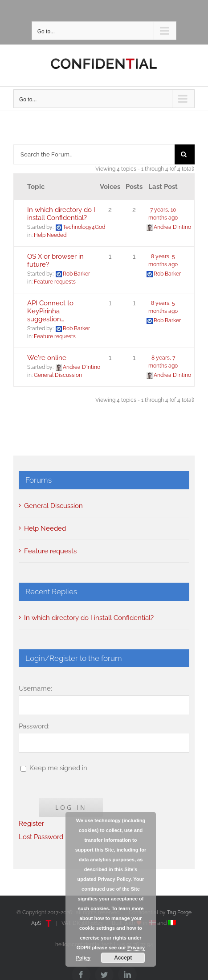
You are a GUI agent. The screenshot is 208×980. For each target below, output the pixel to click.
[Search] (185, 154)
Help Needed (50, 235)
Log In (71, 807)
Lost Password (41, 837)
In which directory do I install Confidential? (61, 214)
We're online (47, 358)
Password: (34, 726)
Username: (35, 688)
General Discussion (58, 375)
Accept (123, 958)
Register (31, 824)
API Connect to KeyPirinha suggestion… (50, 311)
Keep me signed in (58, 768)
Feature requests (55, 282)
